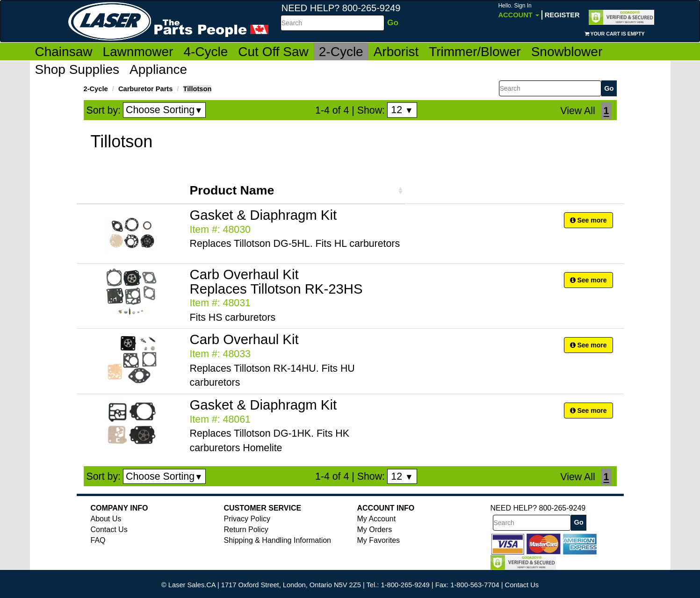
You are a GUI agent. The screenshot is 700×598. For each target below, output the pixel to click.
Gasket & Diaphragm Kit (263, 215)
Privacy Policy (247, 519)
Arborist (396, 52)
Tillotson (198, 89)
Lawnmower (138, 52)
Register (562, 15)
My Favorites (379, 540)
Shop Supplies (77, 69)
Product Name (232, 190)
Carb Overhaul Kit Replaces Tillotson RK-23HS (276, 281)
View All (577, 111)
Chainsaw (64, 52)
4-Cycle (206, 52)
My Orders (375, 530)
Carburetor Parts (145, 89)
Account (518, 11)
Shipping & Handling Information (278, 540)
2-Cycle (341, 52)
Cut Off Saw (273, 52)
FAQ (98, 540)
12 (402, 110)
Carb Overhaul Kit (244, 339)
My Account (377, 519)
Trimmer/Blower (475, 52)
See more (588, 220)
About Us (106, 519)
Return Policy (246, 530)
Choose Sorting (164, 110)
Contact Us (109, 530)
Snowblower (567, 52)
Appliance (158, 69)
